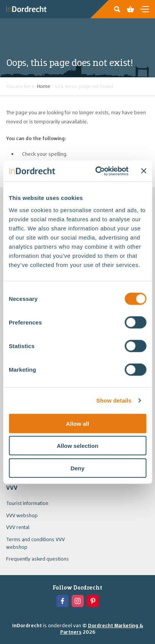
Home (44, 86)
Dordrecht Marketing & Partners (102, 629)
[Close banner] (144, 171)
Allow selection (77, 446)
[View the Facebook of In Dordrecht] (62, 601)
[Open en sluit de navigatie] (145, 9)
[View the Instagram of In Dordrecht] (78, 601)
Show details (114, 400)
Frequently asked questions (38, 559)
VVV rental (18, 527)
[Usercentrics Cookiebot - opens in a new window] (97, 171)
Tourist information (27, 503)
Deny (77, 468)
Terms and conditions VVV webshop (35, 543)
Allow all (77, 423)
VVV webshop (22, 515)
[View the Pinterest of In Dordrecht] (93, 601)
